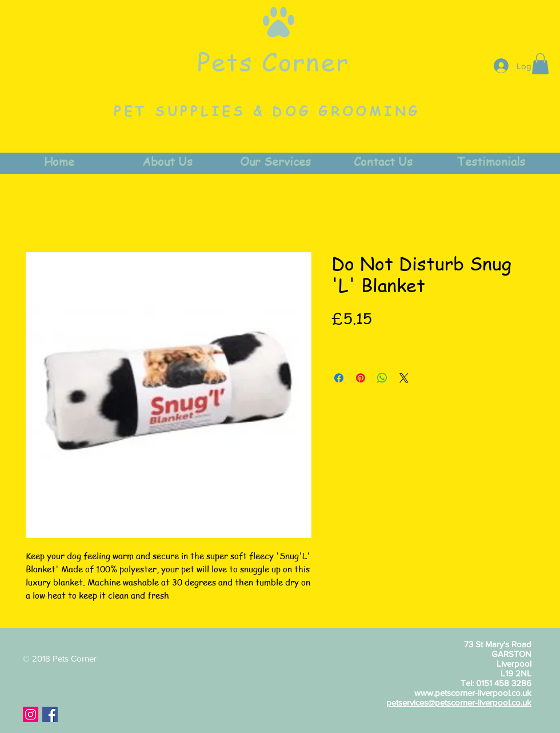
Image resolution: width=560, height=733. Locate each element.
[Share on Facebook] (339, 378)
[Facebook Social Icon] (50, 714)
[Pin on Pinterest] (361, 378)
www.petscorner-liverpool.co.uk (473, 693)
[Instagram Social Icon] (31, 714)
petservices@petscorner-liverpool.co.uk (459, 702)
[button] (540, 64)
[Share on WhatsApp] (382, 378)
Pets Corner (273, 61)
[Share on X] (404, 378)
